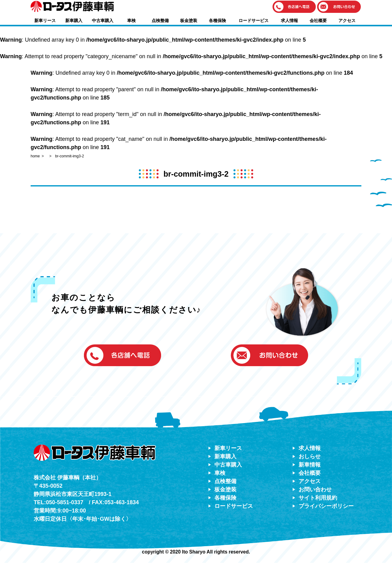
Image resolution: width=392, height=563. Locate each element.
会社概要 (318, 21)
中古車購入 (103, 21)
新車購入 (74, 21)
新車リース (45, 21)
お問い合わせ (315, 490)
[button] (294, 7)
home (35, 156)
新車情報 (310, 465)
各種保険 (217, 21)
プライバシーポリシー (326, 506)
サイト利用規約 (318, 498)
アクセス (347, 21)
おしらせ (310, 456)
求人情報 (289, 21)
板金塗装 (189, 21)
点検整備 (160, 21)
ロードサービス (254, 21)
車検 (131, 21)
